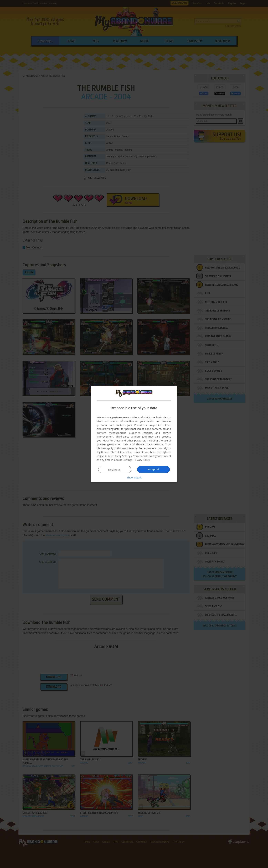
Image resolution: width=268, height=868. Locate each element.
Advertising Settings (120, 456)
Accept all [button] (154, 469)
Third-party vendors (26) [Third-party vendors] (131, 436)
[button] (134, 477)
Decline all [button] (115, 470)
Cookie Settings (123, 460)
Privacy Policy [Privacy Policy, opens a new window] (142, 460)
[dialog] (134, 434)
